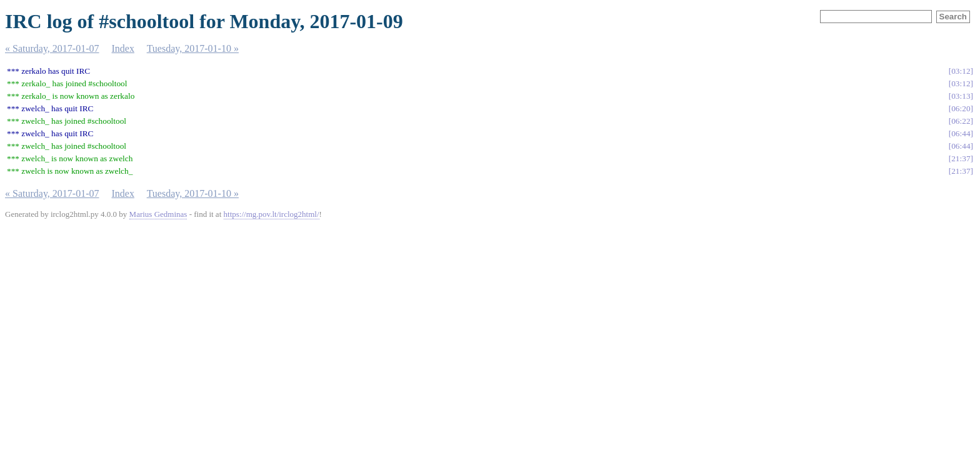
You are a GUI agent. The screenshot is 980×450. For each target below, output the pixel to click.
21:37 (961, 158)
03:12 (961, 71)
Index (123, 48)
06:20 (961, 108)
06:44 (961, 133)
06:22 (961, 121)
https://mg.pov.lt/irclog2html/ (272, 214)
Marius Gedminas (158, 214)
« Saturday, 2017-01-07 (52, 48)
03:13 (961, 96)
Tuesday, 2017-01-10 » (193, 48)
